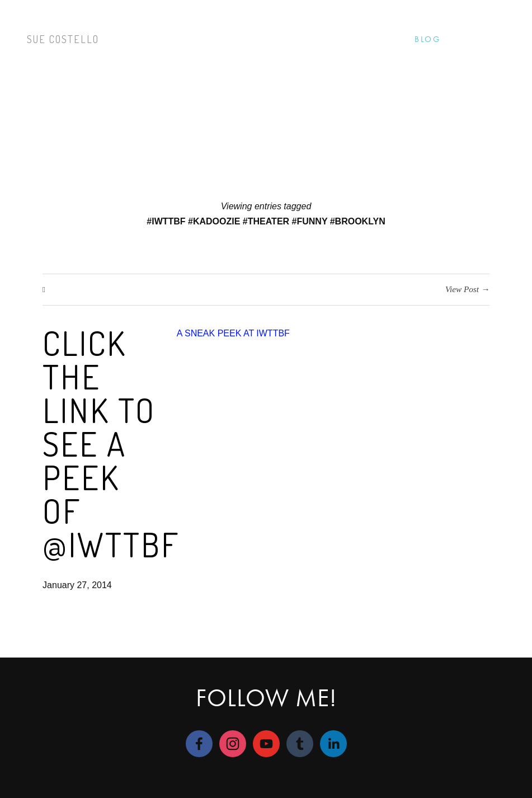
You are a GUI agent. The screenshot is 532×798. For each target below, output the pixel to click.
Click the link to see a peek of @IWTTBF (111, 443)
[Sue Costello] (233, 744)
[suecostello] (300, 744)
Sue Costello (63, 39)
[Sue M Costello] (199, 744)
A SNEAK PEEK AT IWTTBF (233, 333)
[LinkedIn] (333, 744)
